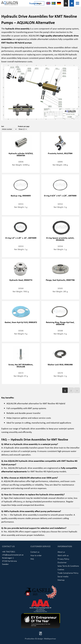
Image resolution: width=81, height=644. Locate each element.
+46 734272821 (9, 552)
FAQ (32, 559)
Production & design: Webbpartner (40, 639)
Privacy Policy (63, 559)
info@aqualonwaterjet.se (13, 555)
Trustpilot (34, 3)
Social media (63, 576)
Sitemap (61, 580)
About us (61, 552)
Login (39, 3)
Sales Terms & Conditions (68, 566)
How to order (36, 555)
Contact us (35, 552)
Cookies (61, 569)
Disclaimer (62, 562)
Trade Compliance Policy (68, 573)
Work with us (63, 555)
